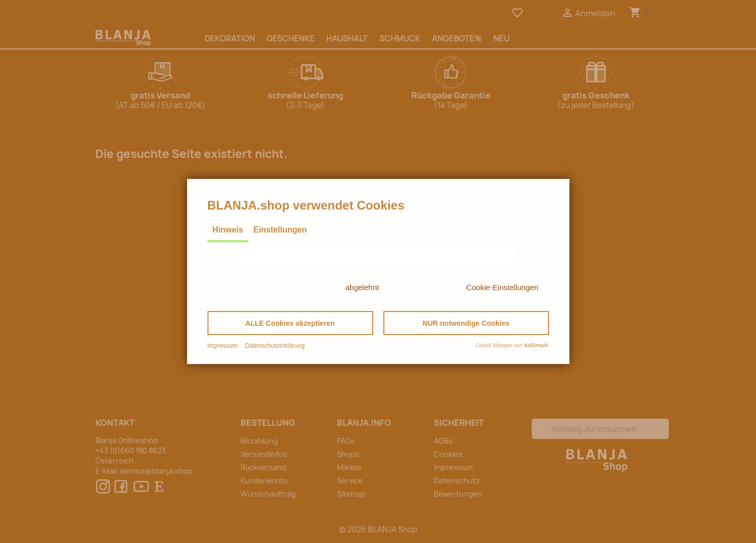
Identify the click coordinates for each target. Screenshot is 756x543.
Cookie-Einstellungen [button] (502, 287)
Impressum (223, 346)
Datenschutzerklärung (275, 346)
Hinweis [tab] (228, 230)
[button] (290, 323)
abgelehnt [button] (362, 287)
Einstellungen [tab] (280, 230)
